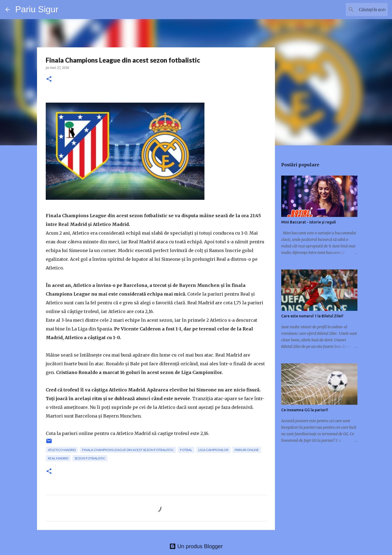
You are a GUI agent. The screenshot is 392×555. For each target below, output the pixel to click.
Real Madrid (58, 458)
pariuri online (247, 450)
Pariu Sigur (37, 9)
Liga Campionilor (213, 450)
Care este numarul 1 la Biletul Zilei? (312, 316)
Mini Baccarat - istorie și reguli (309, 222)
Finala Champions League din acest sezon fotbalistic (128, 450)
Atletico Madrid (62, 450)
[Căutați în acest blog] (359, 10)
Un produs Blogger (196, 546)
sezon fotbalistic (90, 458)
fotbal (186, 450)
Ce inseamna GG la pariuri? (305, 410)
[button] (49, 79)
